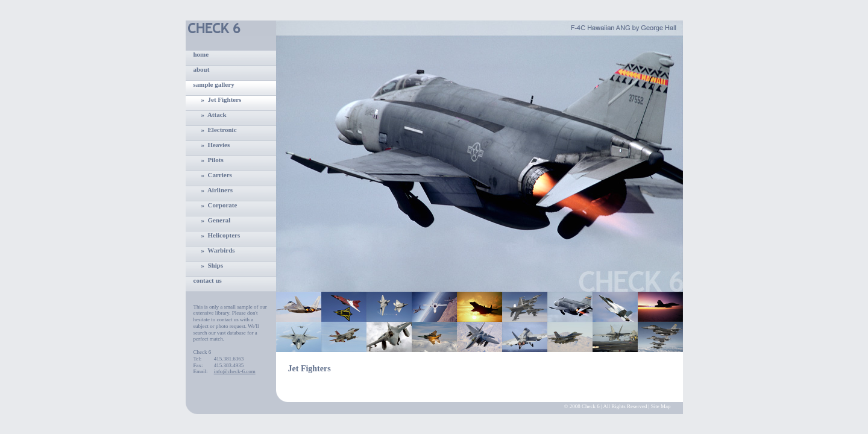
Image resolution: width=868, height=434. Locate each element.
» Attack (214, 115)
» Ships (212, 265)
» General (216, 220)
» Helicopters (221, 235)
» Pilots (212, 160)
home (201, 54)
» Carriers (217, 175)
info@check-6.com (235, 371)
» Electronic (219, 130)
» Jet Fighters (222, 99)
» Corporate (219, 205)
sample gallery (214, 84)
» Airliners (217, 190)
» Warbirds (218, 250)
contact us (208, 280)
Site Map (661, 406)
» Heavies (216, 145)
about (202, 69)
